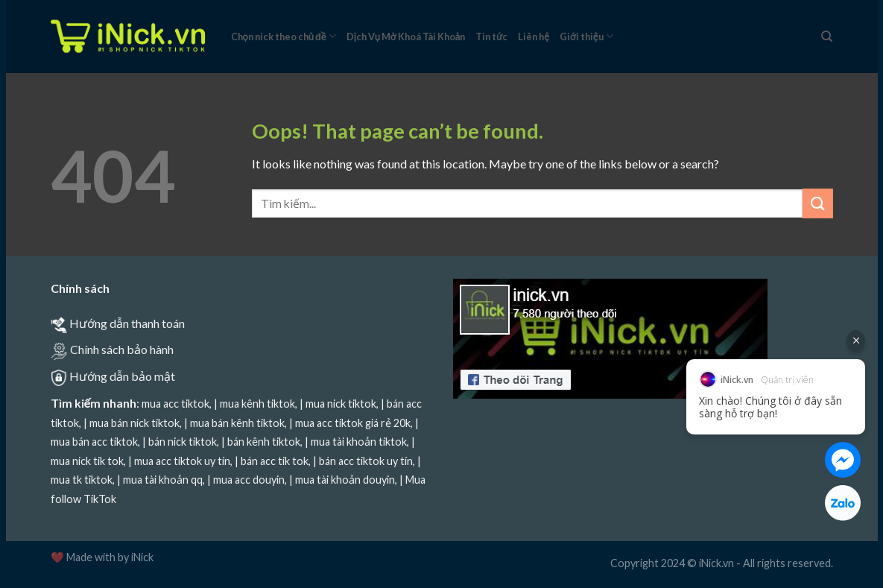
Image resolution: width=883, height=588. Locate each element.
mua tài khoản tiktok (359, 442)
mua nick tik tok (87, 461)
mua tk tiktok (82, 480)
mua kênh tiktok (257, 404)
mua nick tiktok (341, 404)
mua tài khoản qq (163, 480)
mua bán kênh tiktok (237, 423)
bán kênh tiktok (264, 442)
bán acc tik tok (275, 461)
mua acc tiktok (175, 404)
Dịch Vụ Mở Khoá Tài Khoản (406, 37)
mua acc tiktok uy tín (182, 461)
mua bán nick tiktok (134, 423)
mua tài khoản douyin (345, 480)
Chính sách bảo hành (122, 349)
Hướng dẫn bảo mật (122, 376)
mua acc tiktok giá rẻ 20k (353, 423)
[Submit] (817, 203)
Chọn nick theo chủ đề (284, 36)
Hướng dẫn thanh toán (127, 323)
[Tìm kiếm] (827, 37)
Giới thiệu (586, 36)
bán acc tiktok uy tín (366, 461)
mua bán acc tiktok (94, 442)
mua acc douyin (249, 480)
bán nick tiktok (183, 442)
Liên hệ (534, 37)
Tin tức (491, 37)
